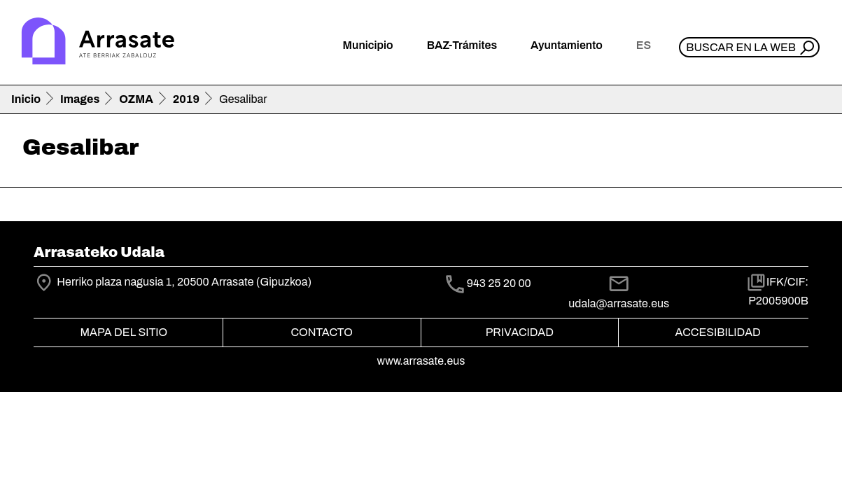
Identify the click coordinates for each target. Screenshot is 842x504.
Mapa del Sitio (124, 332)
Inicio (26, 99)
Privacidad (520, 332)
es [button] (644, 45)
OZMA (136, 99)
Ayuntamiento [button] (567, 45)
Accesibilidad (717, 332)
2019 (186, 99)
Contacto (321, 332)
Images (80, 99)
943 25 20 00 (499, 284)
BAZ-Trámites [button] (462, 45)
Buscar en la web (741, 47)
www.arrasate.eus (421, 361)
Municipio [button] (368, 45)
